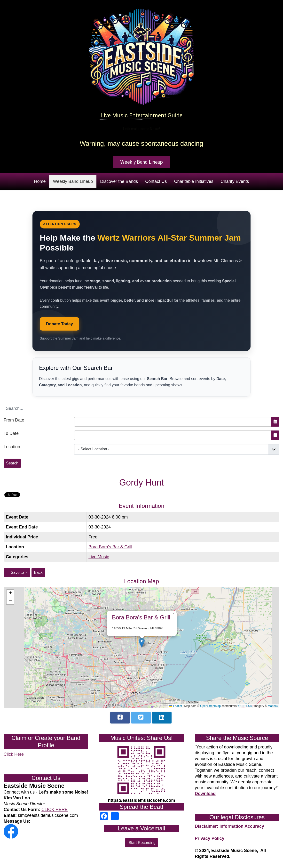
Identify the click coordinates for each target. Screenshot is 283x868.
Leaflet (176, 706)
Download (205, 794)
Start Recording (141, 843)
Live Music (99, 557)
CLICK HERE (55, 810)
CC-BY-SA (245, 706)
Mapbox (273, 706)
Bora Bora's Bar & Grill (110, 547)
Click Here (14, 754)
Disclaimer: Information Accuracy (229, 826)
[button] (142, 643)
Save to (16, 572)
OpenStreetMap (210, 706)
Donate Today (59, 324)
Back (38, 572)
